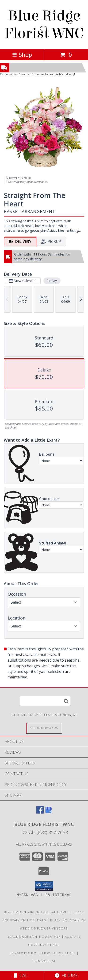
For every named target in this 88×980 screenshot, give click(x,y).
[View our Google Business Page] (48, 812)
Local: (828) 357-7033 (44, 832)
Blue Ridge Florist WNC (44, 25)
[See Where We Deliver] (44, 728)
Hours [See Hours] (66, 975)
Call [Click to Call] (22, 975)
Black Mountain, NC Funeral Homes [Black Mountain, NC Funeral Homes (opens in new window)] (37, 912)
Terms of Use (44, 961)
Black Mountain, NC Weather (34, 937)
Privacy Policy (23, 953)
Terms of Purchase (58, 953)
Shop (22, 55)
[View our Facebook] (40, 812)
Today (52, 281)
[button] (44, 886)
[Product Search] (45, 701)
